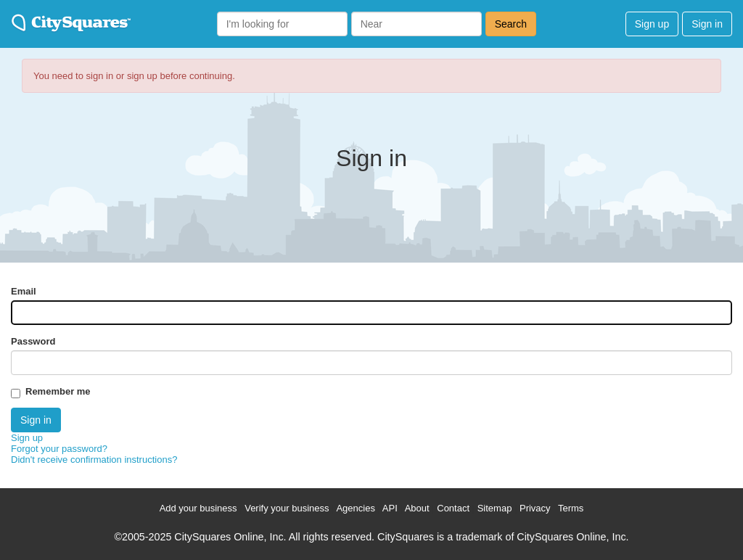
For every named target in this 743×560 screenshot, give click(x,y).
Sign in (707, 24)
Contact (453, 508)
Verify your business (287, 508)
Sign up (652, 24)
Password (33, 341)
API (390, 508)
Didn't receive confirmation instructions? (94, 460)
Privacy (535, 508)
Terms (571, 508)
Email (24, 291)
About (417, 508)
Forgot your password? (59, 449)
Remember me (58, 391)
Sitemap (495, 508)
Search (511, 24)
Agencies (355, 508)
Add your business (198, 508)
